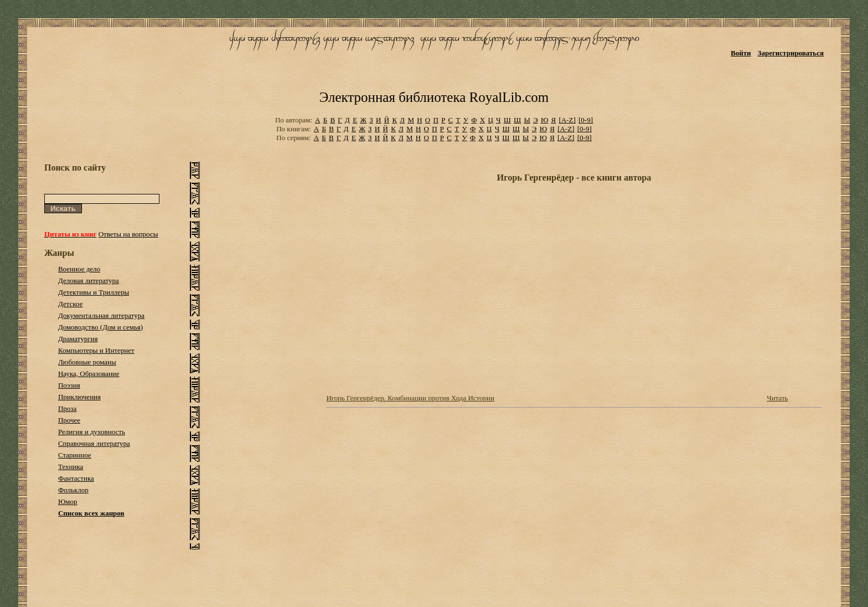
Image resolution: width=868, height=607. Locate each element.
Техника (71, 467)
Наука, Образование (89, 374)
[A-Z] (567, 120)
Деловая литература (89, 281)
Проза (67, 408)
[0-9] (586, 120)
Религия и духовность (92, 432)
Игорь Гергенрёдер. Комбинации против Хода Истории (410, 398)
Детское (71, 304)
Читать (777, 398)
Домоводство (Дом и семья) (100, 327)
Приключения (79, 397)
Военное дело (79, 269)
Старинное (75, 455)
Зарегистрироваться (791, 53)
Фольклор (73, 490)
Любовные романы (87, 362)
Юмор (68, 501)
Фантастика (76, 478)
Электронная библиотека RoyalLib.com (434, 97)
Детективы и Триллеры (94, 292)
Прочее (69, 420)
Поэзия (69, 385)
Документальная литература (101, 315)
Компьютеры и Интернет (96, 350)
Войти (741, 53)
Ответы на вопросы (128, 234)
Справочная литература (94, 443)
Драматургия (78, 339)
